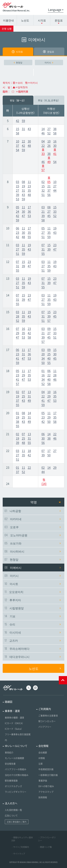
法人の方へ (11, 803)
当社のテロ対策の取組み (17, 775)
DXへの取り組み (46, 786)
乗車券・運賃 (12, 711)
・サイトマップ (18, 854)
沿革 (41, 764)
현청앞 (18, 62)
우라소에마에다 (33, 649)
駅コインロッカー (47, 721)
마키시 (49, 62)
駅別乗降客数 (11, 781)
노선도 (25, 20)
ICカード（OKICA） (14, 723)
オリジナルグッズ (13, 786)
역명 (46, 502)
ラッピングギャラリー (16, 792)
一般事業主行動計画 (48, 775)
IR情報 (42, 758)
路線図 (9, 702)
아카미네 (33, 519)
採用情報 (43, 797)
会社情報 (43, 746)
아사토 (33, 584)
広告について (11, 816)
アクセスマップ (46, 792)
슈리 (33, 624)
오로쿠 (33, 527)
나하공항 (33, 511)
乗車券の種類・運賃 (14, 718)
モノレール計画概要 (14, 758)
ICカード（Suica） (14, 729)
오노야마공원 (33, 535)
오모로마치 (33, 592)
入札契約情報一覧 (13, 810)
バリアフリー (45, 727)
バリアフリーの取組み (16, 769)
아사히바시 (33, 551)
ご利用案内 (45, 709)
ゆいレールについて (16, 746)
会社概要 (43, 753)
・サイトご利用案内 (20, 847)
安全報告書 (10, 764)
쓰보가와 (33, 543)
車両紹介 (9, 753)
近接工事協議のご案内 (17, 822)
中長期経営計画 (46, 769)
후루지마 (33, 600)
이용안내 (8, 20)
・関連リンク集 (45, 847)
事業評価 (43, 781)
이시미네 (33, 632)
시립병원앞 (33, 608)
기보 (33, 616)
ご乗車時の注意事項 (48, 716)
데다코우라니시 (33, 657)
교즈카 (33, 640)
